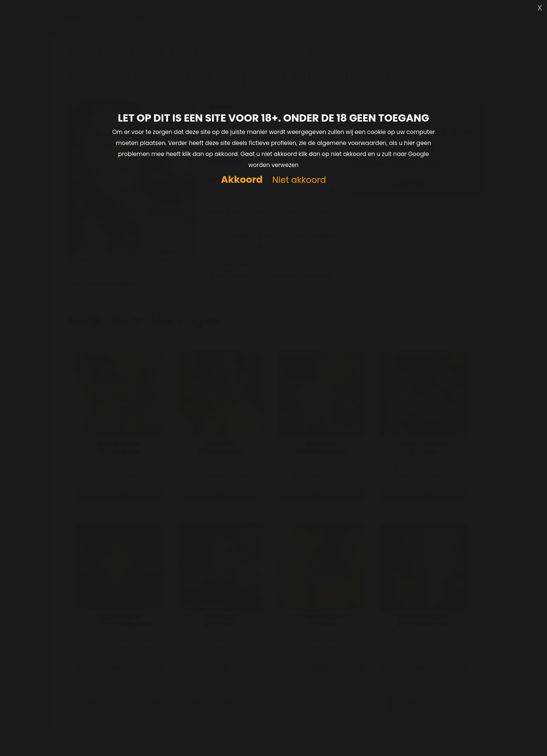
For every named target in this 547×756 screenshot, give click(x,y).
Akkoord (242, 180)
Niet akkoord (299, 180)
